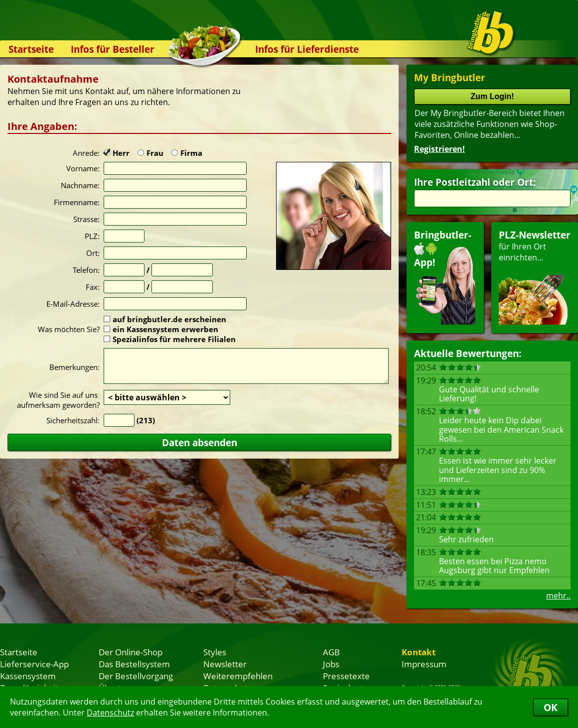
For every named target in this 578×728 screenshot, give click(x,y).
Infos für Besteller (113, 49)
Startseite (31, 49)
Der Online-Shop (131, 652)
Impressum (424, 664)
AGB (331, 652)
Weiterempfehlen (238, 676)
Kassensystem (28, 676)
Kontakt (419, 652)
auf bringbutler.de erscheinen (165, 319)
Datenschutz (110, 713)
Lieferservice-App (34, 664)
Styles (215, 652)
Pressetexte (346, 676)
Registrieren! (439, 149)
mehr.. (558, 596)
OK (551, 707)
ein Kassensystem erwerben (161, 329)
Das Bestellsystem (134, 664)
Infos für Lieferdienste (307, 49)
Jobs (331, 664)
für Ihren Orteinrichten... (535, 277)
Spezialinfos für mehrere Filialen (170, 339)
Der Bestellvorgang (136, 676)
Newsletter (225, 664)
